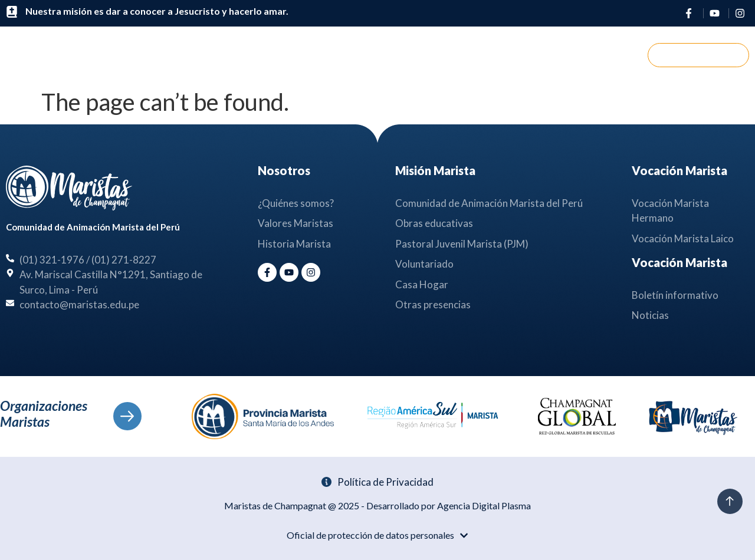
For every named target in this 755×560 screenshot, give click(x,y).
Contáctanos (550, 55)
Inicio (213, 55)
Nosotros (280, 55)
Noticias (468, 55)
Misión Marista (376, 55)
